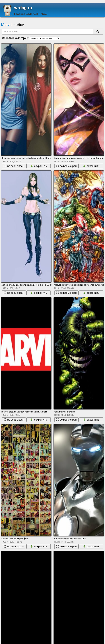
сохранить (39, 166)
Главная (20, 14)
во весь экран (14, 166)
